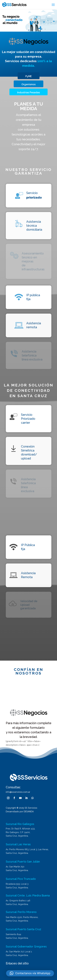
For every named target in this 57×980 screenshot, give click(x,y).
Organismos (28, 84)
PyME (29, 76)
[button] (30, 973)
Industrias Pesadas (28, 92)
